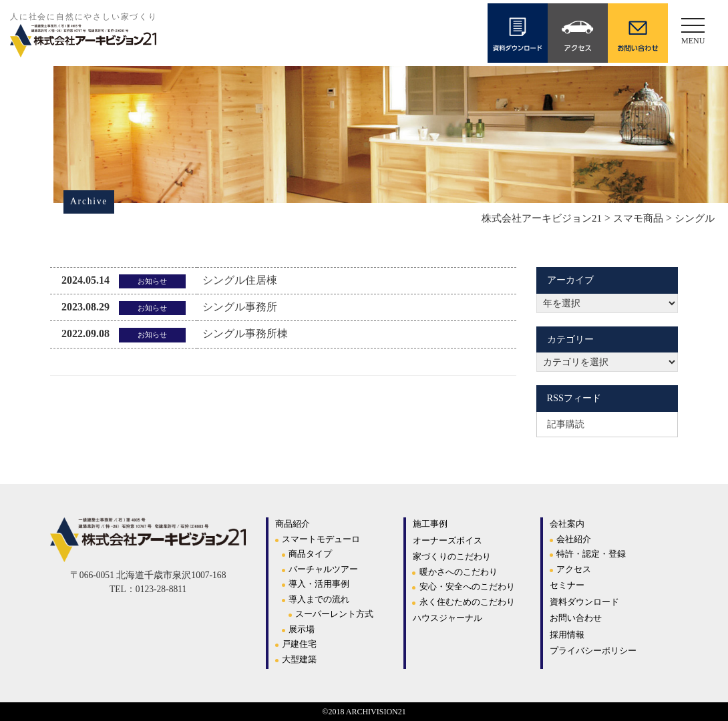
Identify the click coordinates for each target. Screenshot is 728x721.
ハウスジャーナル (447, 618)
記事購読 (566, 424)
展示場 (302, 629)
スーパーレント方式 (334, 614)
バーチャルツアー (323, 569)
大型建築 (299, 659)
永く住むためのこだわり (467, 602)
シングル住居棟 (240, 280)
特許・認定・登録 (591, 554)
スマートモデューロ (321, 539)
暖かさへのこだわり (459, 572)
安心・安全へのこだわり (467, 586)
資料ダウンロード (584, 602)
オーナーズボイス (447, 540)
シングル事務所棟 (245, 333)
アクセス (574, 569)
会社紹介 (574, 539)
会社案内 (567, 524)
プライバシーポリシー (593, 651)
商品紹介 (293, 524)
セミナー (567, 585)
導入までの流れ (319, 599)
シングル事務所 (240, 307)
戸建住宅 (299, 644)
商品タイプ (310, 554)
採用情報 (567, 635)
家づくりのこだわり (452, 556)
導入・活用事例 (319, 584)
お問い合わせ (576, 618)
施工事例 (430, 524)
